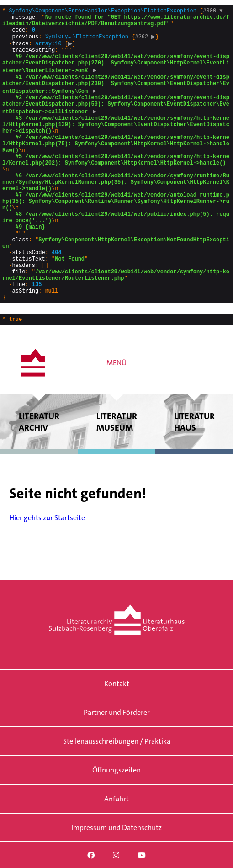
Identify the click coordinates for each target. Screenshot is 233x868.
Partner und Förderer (117, 712)
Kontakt (117, 684)
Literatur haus (194, 480)
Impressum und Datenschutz (116, 828)
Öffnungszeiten (116, 770)
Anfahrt (116, 799)
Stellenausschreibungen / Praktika (117, 741)
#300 (213, 12)
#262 (146, 43)
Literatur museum (116, 480)
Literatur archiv (39, 480)
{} (116, 183)
